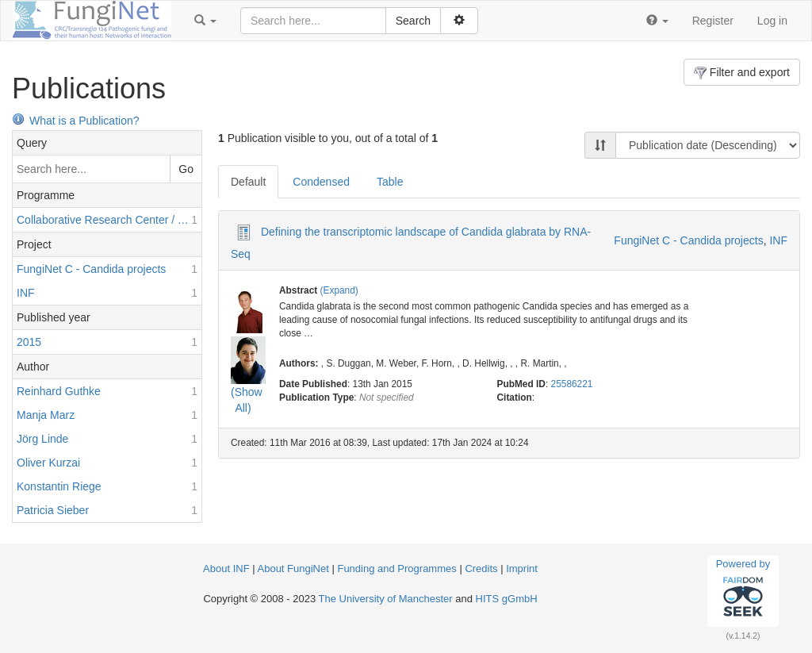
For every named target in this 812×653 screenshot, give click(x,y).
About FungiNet (293, 568)
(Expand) (339, 290)
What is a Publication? (76, 121)
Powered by (743, 590)
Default (248, 182)
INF (778, 240)
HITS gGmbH (507, 599)
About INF (226, 568)
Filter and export (742, 73)
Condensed (321, 182)
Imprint (522, 568)
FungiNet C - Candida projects (688, 240)
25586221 (572, 384)
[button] (205, 21)
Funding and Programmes (396, 568)
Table (390, 182)
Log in (772, 21)
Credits (481, 568)
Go (186, 169)
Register (713, 21)
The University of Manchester (386, 599)
